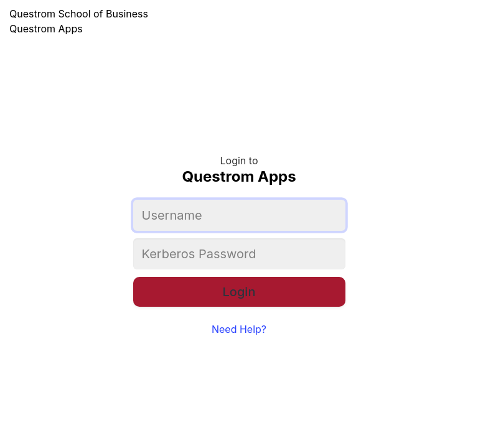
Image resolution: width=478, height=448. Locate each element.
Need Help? (239, 329)
